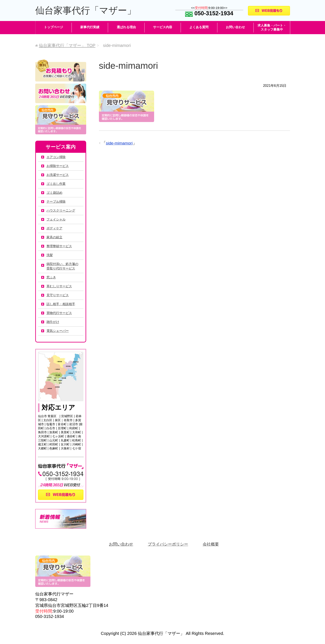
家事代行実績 (90, 27)
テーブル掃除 (57, 202)
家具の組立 (55, 237)
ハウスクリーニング (62, 211)
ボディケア (55, 228)
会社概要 (212, 544)
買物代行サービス (60, 313)
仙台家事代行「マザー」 (88, 11)
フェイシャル (57, 220)
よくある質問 (199, 27)
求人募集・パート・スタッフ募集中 (272, 28)
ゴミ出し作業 (57, 184)
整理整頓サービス (60, 246)
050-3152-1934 (209, 14)
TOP (67, 46)
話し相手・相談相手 (62, 304)
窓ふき (52, 277)
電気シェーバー (58, 331)
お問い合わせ (235, 27)
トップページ (53, 27)
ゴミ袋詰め (55, 193)
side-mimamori (120, 143)
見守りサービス (58, 295)
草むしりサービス (60, 286)
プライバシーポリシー (168, 544)
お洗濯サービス (58, 175)
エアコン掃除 (57, 157)
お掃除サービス (58, 166)
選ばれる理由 (126, 27)
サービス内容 (163, 27)
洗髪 (50, 255)
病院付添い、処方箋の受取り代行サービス (63, 266)
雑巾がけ (53, 322)
